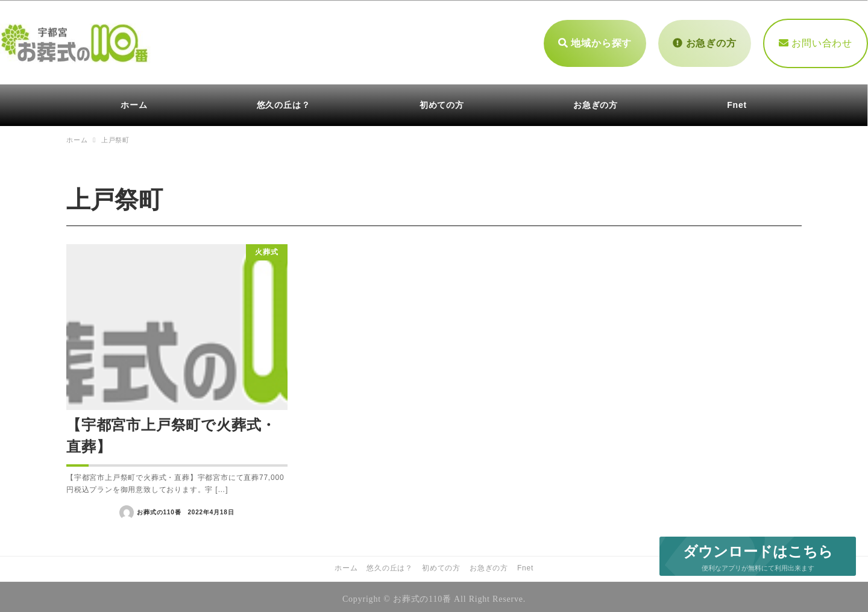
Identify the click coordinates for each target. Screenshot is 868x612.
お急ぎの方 (704, 41)
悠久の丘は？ (390, 564)
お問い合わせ (816, 41)
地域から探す (595, 41)
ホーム (346, 564)
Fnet (525, 564)
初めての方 (441, 564)
